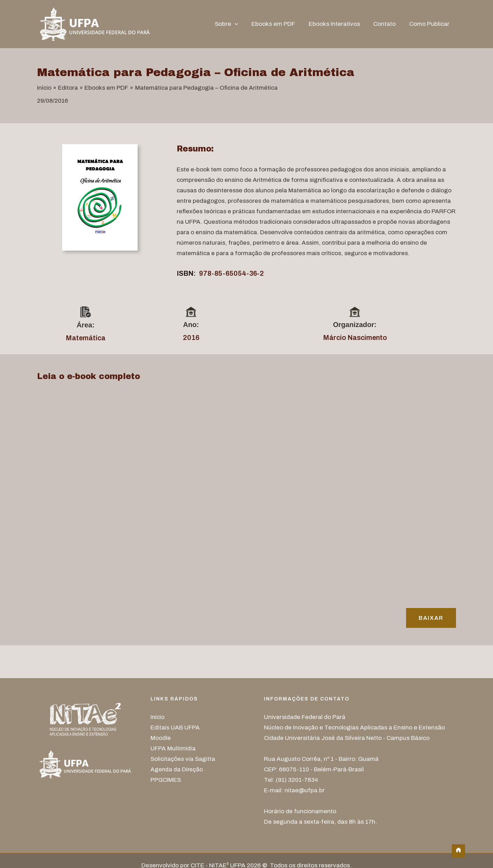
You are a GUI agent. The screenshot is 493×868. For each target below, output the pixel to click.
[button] (242, 24)
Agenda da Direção (177, 769)
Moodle (161, 738)
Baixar (431, 618)
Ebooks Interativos (338, 24)
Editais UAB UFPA (175, 728)
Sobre (233, 24)
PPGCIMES (166, 780)
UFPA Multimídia (173, 748)
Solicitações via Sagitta (183, 759)
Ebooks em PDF (279, 24)
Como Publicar (430, 24)
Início (158, 717)
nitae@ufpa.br (305, 790)
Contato (387, 24)
